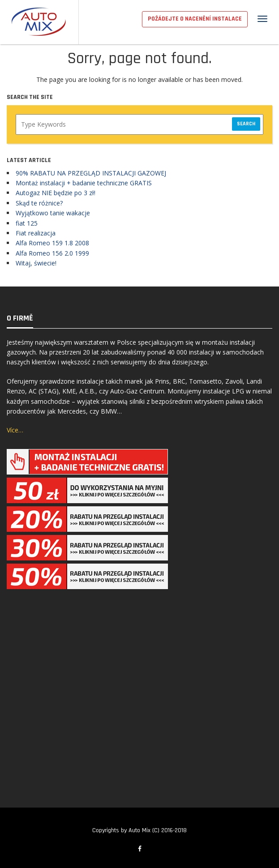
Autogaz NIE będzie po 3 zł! (56, 193)
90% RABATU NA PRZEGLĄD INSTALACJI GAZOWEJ (91, 173)
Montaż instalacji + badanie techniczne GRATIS (84, 183)
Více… (15, 430)
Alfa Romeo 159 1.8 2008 (52, 243)
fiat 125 (27, 223)
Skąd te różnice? (39, 203)
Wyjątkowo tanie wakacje (53, 213)
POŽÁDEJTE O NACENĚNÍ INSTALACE (195, 19)
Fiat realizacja (36, 233)
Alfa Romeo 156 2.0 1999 (52, 253)
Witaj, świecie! (36, 263)
